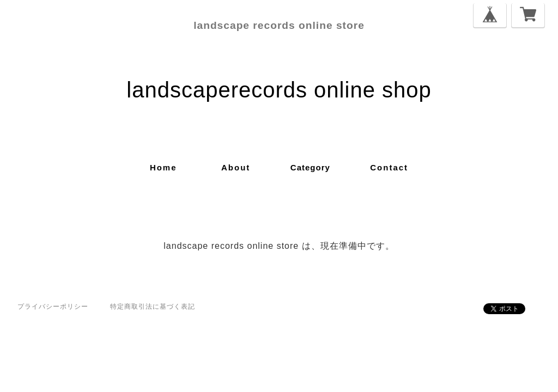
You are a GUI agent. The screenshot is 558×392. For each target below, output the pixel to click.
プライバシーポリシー (53, 307)
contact (389, 167)
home (163, 167)
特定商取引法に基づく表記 (153, 307)
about (236, 167)
